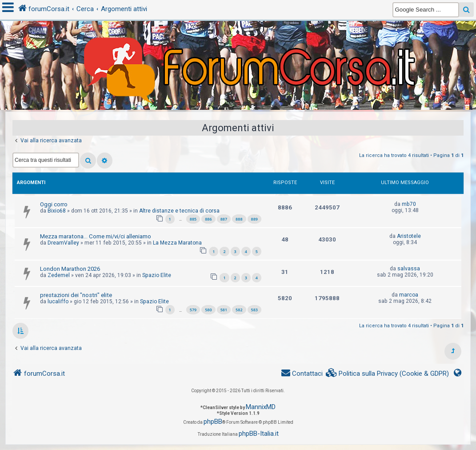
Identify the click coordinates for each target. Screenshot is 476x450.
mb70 (409, 204)
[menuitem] (388, 374)
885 (193, 219)
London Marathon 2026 (70, 269)
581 (224, 310)
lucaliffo (58, 301)
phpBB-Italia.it (259, 434)
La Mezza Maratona (177, 243)
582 (239, 310)
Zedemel (59, 275)
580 (208, 310)
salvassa (409, 269)
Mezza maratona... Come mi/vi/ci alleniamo (96, 236)
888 (239, 219)
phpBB (213, 422)
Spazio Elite (157, 275)
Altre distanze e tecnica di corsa (179, 211)
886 (208, 219)
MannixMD (261, 407)
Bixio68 (57, 211)
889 (254, 219)
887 (224, 219)
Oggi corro (54, 204)
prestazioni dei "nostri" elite (76, 295)
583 (254, 310)
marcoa (409, 295)
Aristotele (409, 236)
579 (193, 310)
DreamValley (63, 243)
